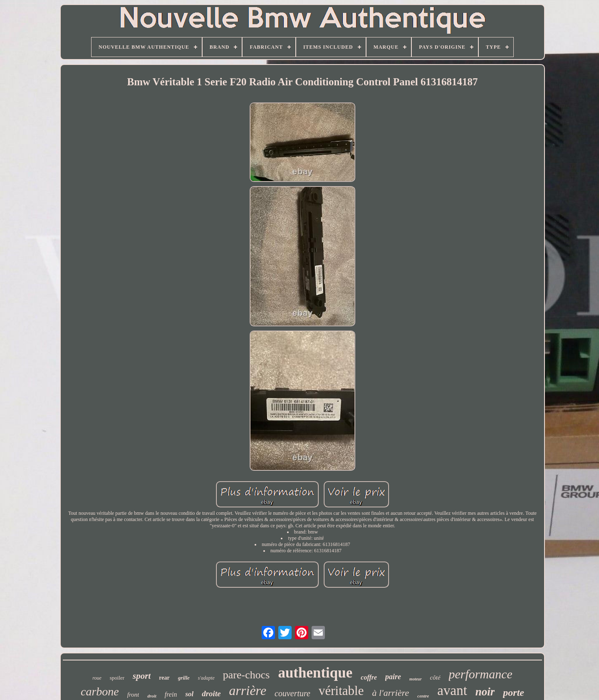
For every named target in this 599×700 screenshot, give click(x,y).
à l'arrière (390, 693)
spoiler (117, 678)
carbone (100, 691)
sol (189, 694)
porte (514, 693)
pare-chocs (246, 675)
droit (152, 696)
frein (171, 694)
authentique (315, 673)
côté (435, 678)
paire (393, 677)
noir (485, 692)
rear (164, 678)
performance (481, 674)
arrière (248, 690)
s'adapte (206, 678)
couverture (292, 693)
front (133, 695)
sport (142, 676)
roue (97, 678)
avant (452, 690)
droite (211, 694)
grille (184, 678)
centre (423, 696)
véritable (341, 691)
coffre (369, 677)
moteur (415, 679)
